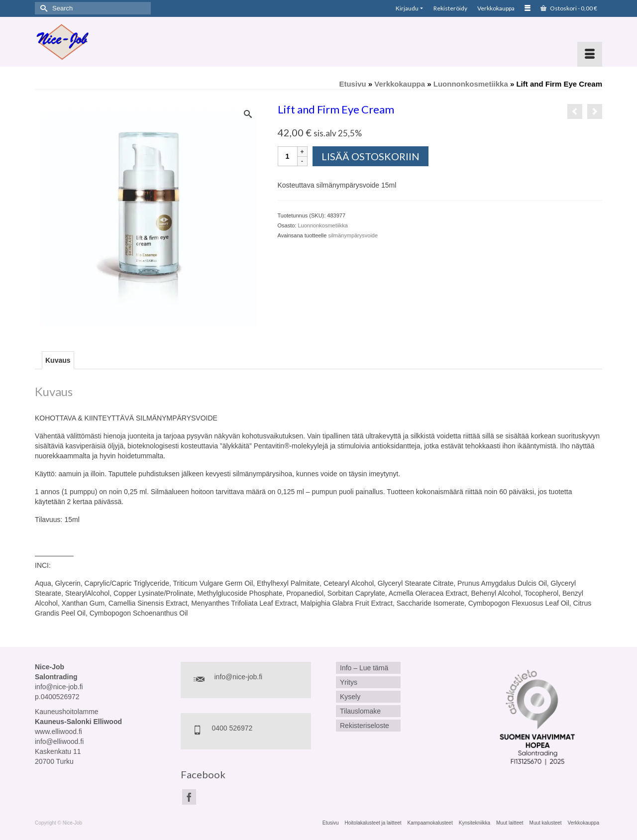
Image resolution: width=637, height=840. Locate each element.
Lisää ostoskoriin (371, 156)
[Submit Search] (42, 8)
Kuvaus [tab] (58, 360)
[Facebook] (189, 797)
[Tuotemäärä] (288, 156)
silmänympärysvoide (353, 235)
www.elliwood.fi (58, 732)
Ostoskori (569, 8)
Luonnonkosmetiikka (322, 225)
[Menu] (590, 54)
